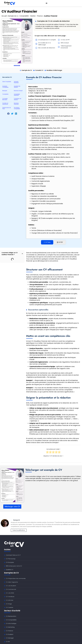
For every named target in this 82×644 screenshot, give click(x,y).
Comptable (5, 94)
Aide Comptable (7, 82)
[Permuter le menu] (47, 3)
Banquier (5, 91)
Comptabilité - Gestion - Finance (31, 16)
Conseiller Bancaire (5, 99)
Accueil (4, 16)
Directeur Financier (16, 104)
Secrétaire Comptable (17, 108)
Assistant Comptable (5, 87)
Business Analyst (18, 91)
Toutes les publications (19, 530)
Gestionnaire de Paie (7, 108)
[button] (9, 114)
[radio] (47, 453)
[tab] (47, 242)
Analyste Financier (16, 82)
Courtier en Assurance (5, 104)
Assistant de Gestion (17, 87)
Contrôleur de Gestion (18, 99)
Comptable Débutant (17, 95)
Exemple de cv (13, 16)
